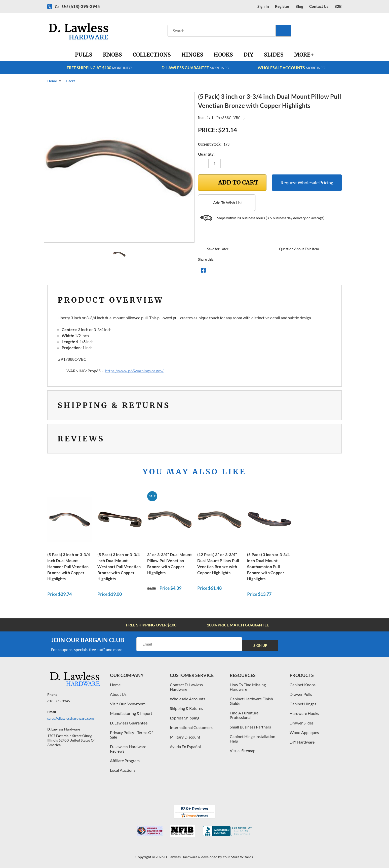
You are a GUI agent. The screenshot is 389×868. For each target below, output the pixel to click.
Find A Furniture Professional (244, 715)
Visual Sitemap (243, 750)
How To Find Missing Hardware (248, 687)
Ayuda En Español (185, 746)
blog (299, 6)
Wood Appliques (304, 732)
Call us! (77, 6)
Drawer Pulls (301, 694)
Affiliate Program (125, 761)
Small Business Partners (250, 727)
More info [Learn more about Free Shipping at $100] (99, 67)
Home (115, 685)
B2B (338, 6)
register (282, 6)
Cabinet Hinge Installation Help (252, 739)
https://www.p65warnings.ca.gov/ (134, 371)
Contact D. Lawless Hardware (186, 687)
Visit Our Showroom (128, 704)
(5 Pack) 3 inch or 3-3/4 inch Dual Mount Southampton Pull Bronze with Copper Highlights (268, 566)
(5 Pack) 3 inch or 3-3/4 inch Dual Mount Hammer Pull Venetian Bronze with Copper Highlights (69, 566)
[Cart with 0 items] (340, 31)
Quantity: (206, 154)
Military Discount (185, 737)
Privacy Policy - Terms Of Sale (131, 735)
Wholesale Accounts (188, 699)
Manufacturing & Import (131, 713)
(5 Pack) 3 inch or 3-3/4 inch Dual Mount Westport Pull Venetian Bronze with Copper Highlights (119, 566)
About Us (118, 694)
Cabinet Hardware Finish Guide (251, 701)
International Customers (191, 727)
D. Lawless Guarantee (129, 723)
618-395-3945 (59, 701)
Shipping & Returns (186, 708)
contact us (319, 6)
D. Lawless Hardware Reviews (128, 749)
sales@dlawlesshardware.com (71, 718)
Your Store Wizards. (238, 857)
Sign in (263, 6)
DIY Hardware (302, 742)
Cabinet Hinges (303, 704)
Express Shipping (185, 718)
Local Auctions (123, 770)
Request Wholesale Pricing (307, 182)
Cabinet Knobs (303, 685)
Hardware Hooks (304, 713)
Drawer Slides (302, 723)
